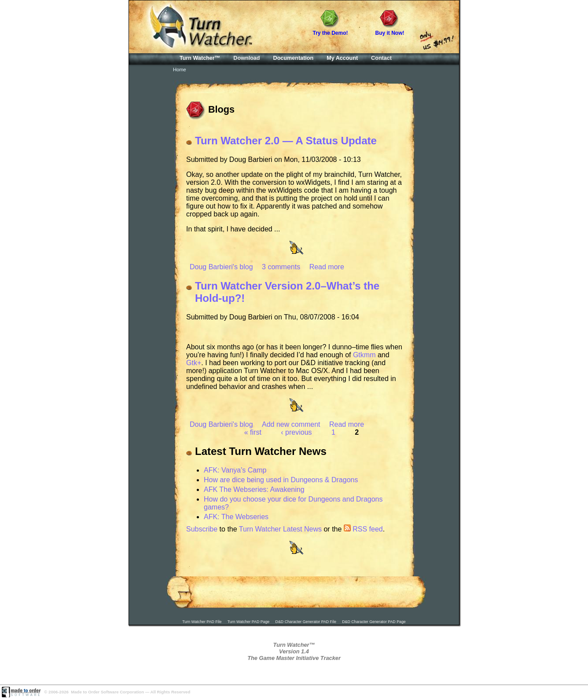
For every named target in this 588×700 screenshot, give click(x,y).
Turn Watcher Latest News (280, 529)
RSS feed (363, 529)
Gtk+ (194, 363)
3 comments (281, 267)
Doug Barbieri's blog (221, 267)
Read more (327, 267)
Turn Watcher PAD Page (249, 622)
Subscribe (202, 529)
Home (180, 70)
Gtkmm (364, 355)
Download (246, 58)
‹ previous (296, 432)
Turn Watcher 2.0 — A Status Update (286, 141)
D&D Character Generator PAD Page (374, 622)
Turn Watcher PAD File (202, 622)
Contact (381, 58)
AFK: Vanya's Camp (235, 470)
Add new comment (291, 424)
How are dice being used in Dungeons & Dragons (281, 480)
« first (253, 432)
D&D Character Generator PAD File (306, 622)
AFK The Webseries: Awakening (254, 489)
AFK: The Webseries (236, 517)
